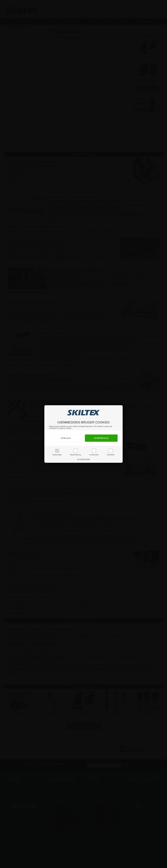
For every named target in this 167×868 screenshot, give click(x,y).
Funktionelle (94, 455)
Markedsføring (75, 455)
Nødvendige (57, 455)
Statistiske (111, 455)
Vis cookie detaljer (83, 459)
